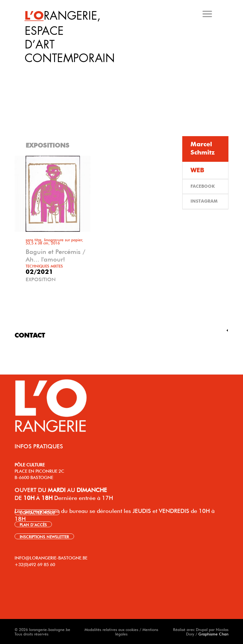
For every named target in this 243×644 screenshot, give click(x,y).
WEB (197, 170)
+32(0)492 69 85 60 (35, 564)
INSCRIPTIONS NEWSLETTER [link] (44, 536)
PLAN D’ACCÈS (33, 524)
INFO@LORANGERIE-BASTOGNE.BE (51, 557)
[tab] (123, 69)
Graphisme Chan (213, 634)
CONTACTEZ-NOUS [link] (37, 512)
